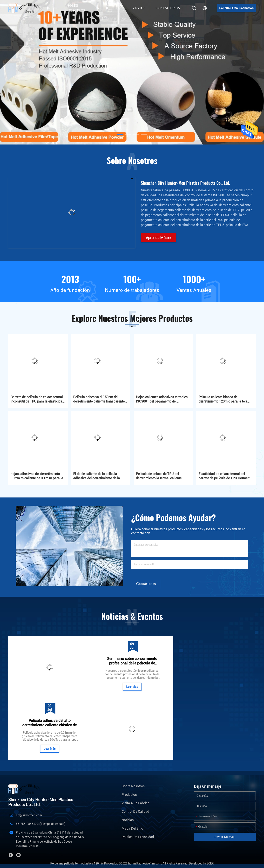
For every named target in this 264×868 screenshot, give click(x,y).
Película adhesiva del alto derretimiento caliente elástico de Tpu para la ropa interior (49, 723)
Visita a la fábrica (136, 803)
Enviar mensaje (225, 837)
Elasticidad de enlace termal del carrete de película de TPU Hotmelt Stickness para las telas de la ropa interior (224, 476)
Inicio (52, 8)
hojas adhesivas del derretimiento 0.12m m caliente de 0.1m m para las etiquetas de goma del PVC (38, 476)
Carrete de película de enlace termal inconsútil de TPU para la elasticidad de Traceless (37, 399)
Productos (129, 795)
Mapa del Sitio (132, 828)
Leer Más (50, 749)
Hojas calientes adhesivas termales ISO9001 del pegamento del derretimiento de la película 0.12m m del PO (163, 399)
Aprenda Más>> (159, 238)
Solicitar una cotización (236, 8)
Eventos (138, 8)
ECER (210, 863)
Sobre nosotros (133, 786)
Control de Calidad (135, 812)
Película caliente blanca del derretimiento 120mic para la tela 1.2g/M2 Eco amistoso (223, 399)
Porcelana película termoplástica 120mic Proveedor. (84, 863)
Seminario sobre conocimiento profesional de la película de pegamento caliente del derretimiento (132, 661)
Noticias (128, 820)
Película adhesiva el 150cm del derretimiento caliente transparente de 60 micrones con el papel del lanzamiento (99, 399)
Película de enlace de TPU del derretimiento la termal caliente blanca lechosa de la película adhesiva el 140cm (159, 476)
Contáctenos (168, 8)
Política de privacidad (138, 837)
